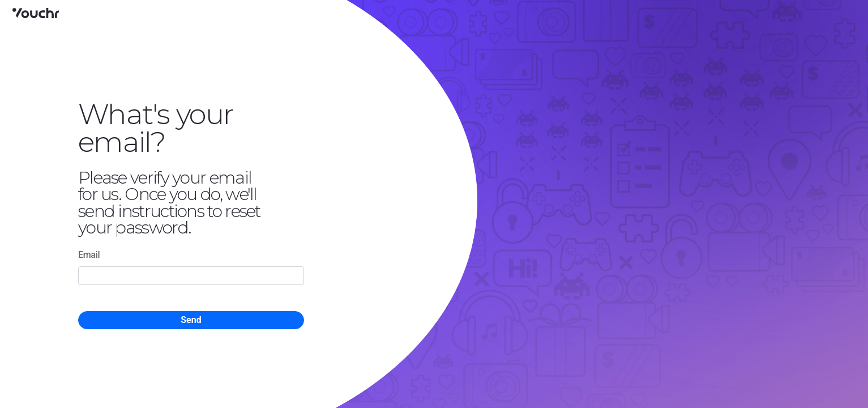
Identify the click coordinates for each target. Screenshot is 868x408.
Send (191, 320)
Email (89, 255)
